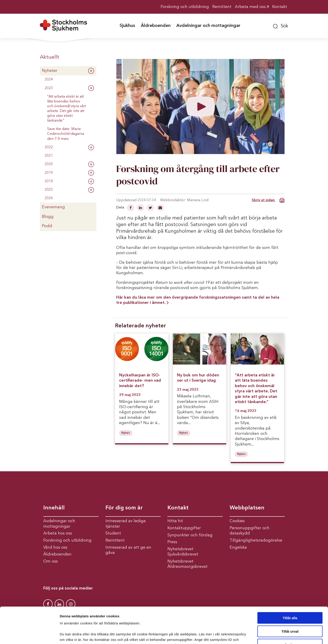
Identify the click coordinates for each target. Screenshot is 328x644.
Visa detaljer (247, 635)
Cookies (237, 521)
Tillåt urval (290, 597)
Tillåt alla (290, 584)
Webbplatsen (247, 508)
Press (172, 542)
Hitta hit (175, 521)
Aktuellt (50, 57)
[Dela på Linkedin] (141, 208)
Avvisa (290, 611)
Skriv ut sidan (268, 200)
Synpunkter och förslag (190, 535)
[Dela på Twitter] (151, 208)
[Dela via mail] (160, 208)
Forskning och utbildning (67, 540)
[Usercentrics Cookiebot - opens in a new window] (29, 635)
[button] (281, 26)
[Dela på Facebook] (131, 208)
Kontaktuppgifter (184, 528)
